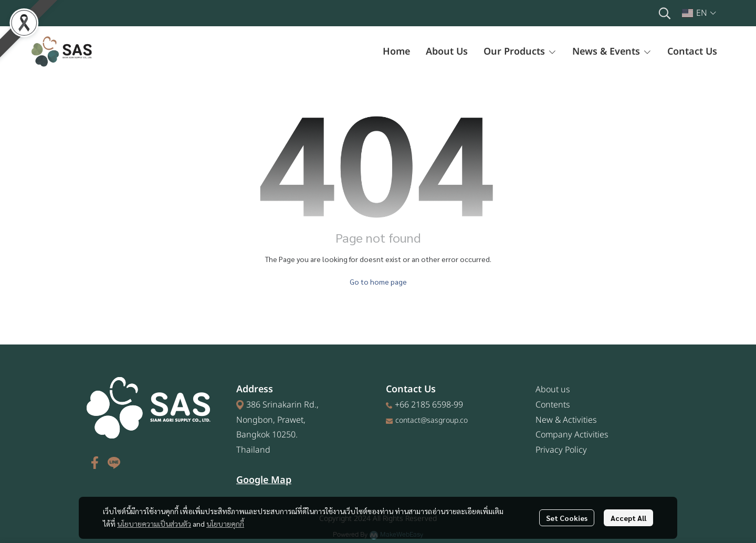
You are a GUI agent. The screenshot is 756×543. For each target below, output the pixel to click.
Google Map (264, 480)
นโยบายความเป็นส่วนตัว (154, 524)
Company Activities (572, 435)
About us (553, 390)
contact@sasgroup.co (432, 420)
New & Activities (566, 420)
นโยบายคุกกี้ (225, 524)
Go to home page (378, 281)
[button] (665, 13)
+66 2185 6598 (423, 405)
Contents (553, 405)
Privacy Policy (561, 450)
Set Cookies (567, 518)
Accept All (628, 518)
